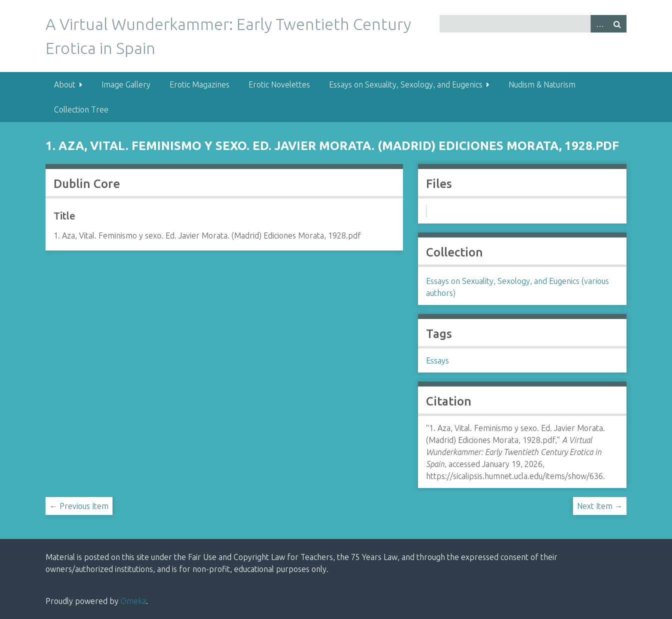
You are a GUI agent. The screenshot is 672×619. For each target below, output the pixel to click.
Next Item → (600, 506)
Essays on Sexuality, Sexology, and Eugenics (406, 84)
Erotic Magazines (199, 84)
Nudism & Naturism (542, 84)
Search (617, 24)
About (65, 84)
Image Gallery (126, 84)
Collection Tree (81, 109)
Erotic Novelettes (279, 84)
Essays (437, 360)
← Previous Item (79, 506)
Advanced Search (599, 24)
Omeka (133, 601)
